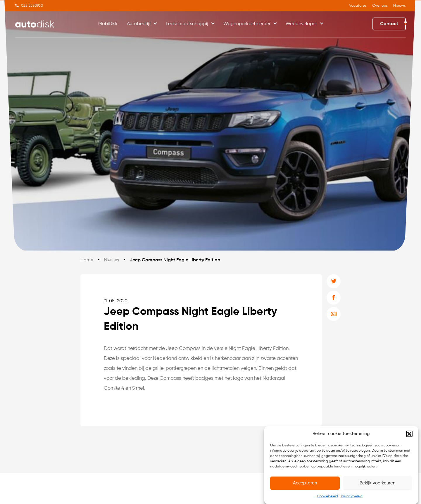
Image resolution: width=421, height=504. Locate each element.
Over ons (380, 6)
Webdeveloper (301, 24)
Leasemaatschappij (187, 24)
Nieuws (400, 6)
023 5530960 (32, 6)
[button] (409, 435)
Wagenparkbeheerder (247, 24)
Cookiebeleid (327, 498)
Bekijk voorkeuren (377, 484)
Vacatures (358, 6)
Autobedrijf (139, 24)
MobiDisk (108, 24)
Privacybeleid (352, 498)
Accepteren (305, 484)
